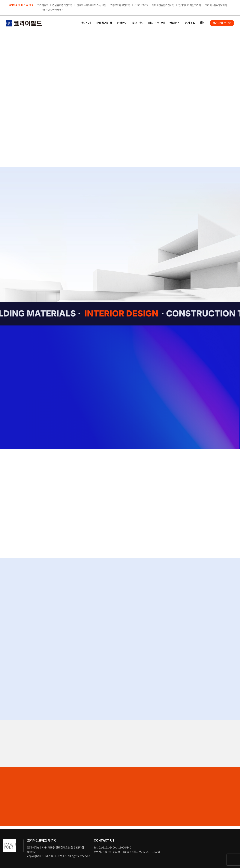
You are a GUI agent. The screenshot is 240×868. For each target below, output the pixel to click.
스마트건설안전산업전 (52, 10)
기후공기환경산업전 (120, 5)
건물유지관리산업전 (62, 5)
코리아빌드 (43, 5)
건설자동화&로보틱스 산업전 (91, 5)
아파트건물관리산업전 (163, 5)
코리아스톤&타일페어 (216, 5)
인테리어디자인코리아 (190, 5)
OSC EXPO (141, 5)
